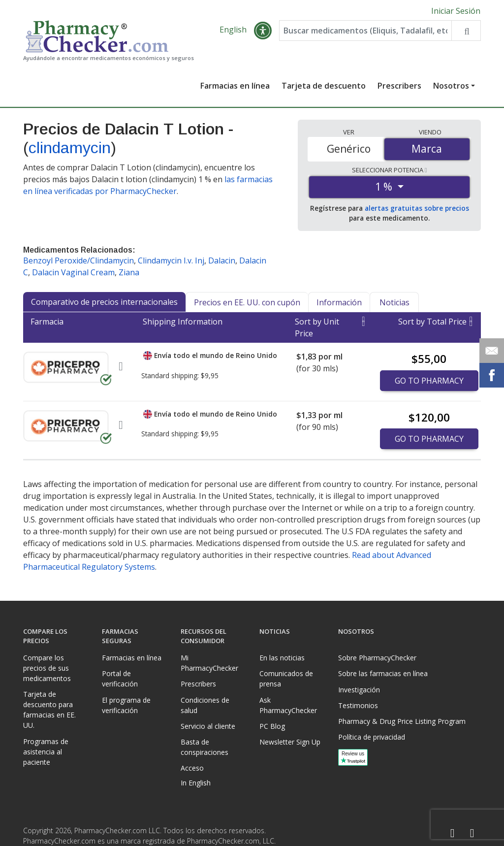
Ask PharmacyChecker (288, 705)
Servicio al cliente (208, 726)
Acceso (192, 768)
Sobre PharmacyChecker (377, 658)
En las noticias (282, 658)
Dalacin (222, 260)
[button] (263, 31)
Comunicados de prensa (286, 679)
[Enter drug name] (365, 31)
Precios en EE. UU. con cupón (247, 302)
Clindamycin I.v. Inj (171, 260)
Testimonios (358, 705)
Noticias (394, 302)
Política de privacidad (372, 737)
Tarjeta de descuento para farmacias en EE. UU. (49, 710)
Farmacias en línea (235, 86)
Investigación (359, 690)
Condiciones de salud (205, 705)
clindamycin (70, 148)
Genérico (349, 149)
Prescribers (399, 86)
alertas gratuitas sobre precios (417, 208)
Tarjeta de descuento (324, 86)
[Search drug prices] (466, 31)
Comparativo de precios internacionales (104, 302)
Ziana (129, 272)
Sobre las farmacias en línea (383, 673)
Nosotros (451, 86)
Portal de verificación (120, 679)
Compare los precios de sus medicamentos (47, 668)
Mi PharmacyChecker (209, 663)
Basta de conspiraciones (205, 747)
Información (339, 302)
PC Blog (272, 726)
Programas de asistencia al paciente (46, 752)
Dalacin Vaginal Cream (73, 272)
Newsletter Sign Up (290, 742)
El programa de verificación (126, 705)
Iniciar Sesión (456, 11)
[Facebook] (452, 833)
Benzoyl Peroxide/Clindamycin (79, 260)
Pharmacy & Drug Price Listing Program (402, 721)
